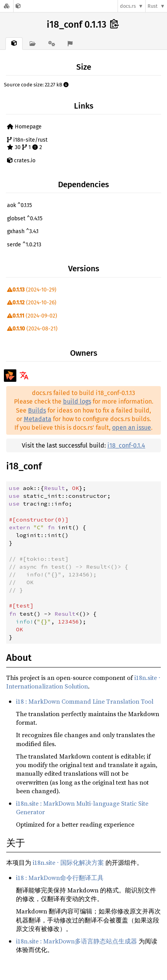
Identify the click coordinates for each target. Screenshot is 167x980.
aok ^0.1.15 (19, 205)
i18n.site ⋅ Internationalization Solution (83, 682)
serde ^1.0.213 (24, 245)
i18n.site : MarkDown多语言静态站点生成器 (76, 941)
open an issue (132, 428)
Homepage (24, 127)
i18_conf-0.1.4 (126, 445)
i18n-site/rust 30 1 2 (27, 144)
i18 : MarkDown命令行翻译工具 (60, 878)
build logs (77, 401)
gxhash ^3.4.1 (23, 231)
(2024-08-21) (32, 329)
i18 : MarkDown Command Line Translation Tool (85, 701)
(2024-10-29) (32, 290)
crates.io (21, 161)
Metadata (38, 419)
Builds (37, 410)
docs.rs (128, 6)
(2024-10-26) (32, 303)
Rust (153, 6)
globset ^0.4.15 (25, 219)
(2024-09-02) (32, 316)
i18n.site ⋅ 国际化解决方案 (68, 862)
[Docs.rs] (7, 6)
